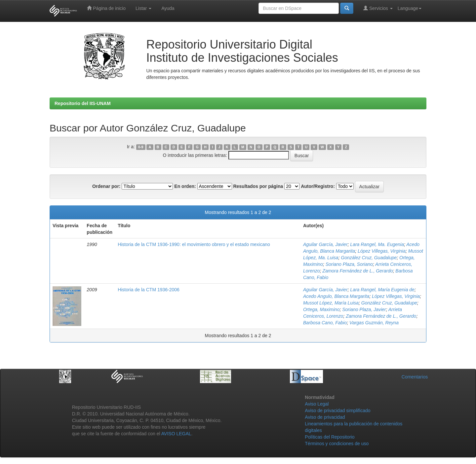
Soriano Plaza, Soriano (349, 264)
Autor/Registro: (318, 186)
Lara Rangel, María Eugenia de (382, 290)
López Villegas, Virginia (382, 251)
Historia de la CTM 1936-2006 (149, 290)
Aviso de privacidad (325, 417)
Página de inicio (106, 8)
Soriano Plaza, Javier (364, 309)
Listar (143, 8)
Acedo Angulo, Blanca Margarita (336, 296)
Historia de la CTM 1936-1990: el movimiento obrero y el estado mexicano (194, 244)
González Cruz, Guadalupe (369, 258)
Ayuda (168, 8)
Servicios (378, 8)
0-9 (141, 147)
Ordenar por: (106, 186)
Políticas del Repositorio (330, 437)
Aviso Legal (317, 404)
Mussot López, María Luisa (331, 303)
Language (410, 8)
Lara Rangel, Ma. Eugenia (377, 244)
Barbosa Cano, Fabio (325, 323)
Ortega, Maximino (321, 309)
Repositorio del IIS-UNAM (83, 103)
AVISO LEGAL (176, 434)
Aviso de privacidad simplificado (337, 410)
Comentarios (415, 377)
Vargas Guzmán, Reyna (374, 323)
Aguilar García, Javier (325, 244)
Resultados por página (258, 186)
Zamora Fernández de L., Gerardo (357, 271)
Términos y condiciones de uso (337, 444)
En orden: (185, 186)
